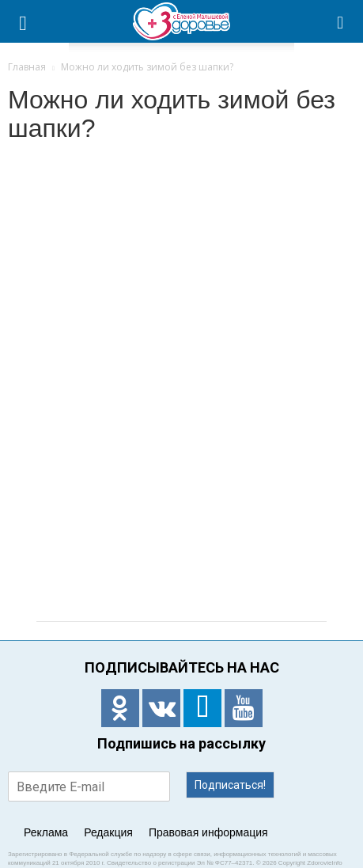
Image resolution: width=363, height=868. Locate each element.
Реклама (46, 832)
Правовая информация (208, 832)
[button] (341, 21)
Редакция (108, 832)
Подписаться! (230, 785)
